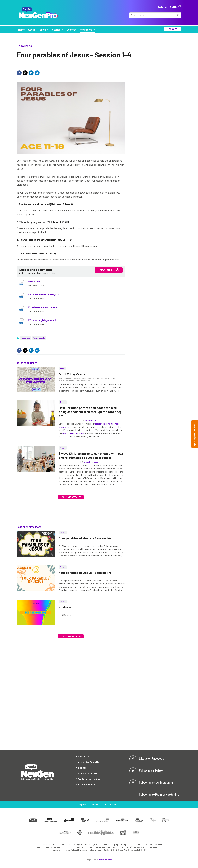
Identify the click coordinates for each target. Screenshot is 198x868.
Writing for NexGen (89, 779)
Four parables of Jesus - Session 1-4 (85, 538)
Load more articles (71, 497)
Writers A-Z (97, 805)
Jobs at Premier (88, 773)
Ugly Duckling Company (73, 433)
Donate (82, 768)
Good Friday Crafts (72, 374)
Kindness (65, 607)
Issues (63, 369)
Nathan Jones (91, 420)
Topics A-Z (84, 805)
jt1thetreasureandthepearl (43, 307)
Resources (24, 46)
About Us (84, 756)
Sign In (174, 7)
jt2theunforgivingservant (42, 320)
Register (162, 7)
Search (179, 15)
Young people (39, 338)
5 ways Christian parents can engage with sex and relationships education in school (91, 455)
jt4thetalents (35, 281)
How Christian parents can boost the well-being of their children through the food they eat (90, 412)
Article (63, 402)
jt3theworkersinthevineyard (43, 294)
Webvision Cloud (105, 860)
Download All (107, 270)
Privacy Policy (87, 784)
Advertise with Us (89, 762)
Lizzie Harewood (91, 462)
